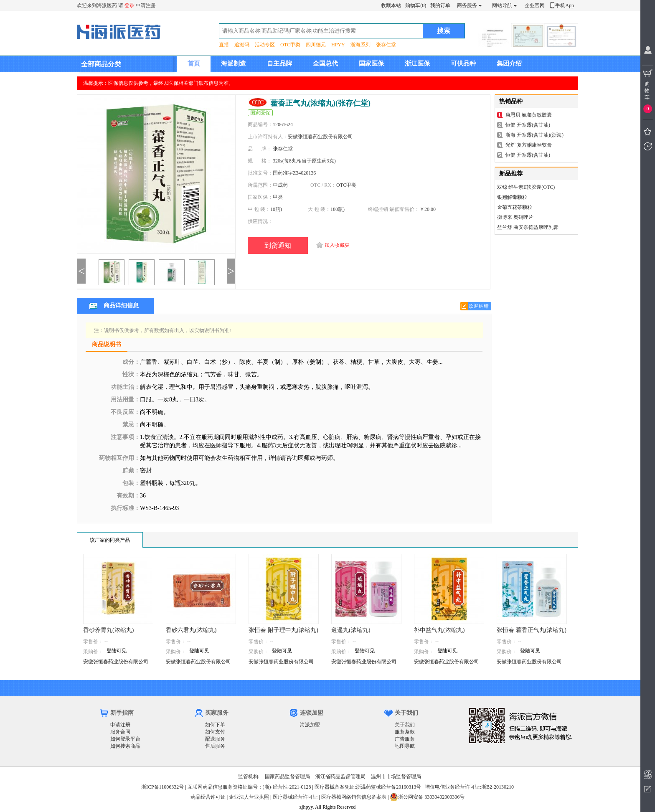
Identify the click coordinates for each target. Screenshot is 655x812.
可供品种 (463, 63)
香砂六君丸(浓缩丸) (191, 630)
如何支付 (215, 732)
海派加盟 (310, 725)
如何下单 (215, 725)
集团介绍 (509, 63)
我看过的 (648, 146)
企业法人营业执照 (249, 797)
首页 (194, 63)
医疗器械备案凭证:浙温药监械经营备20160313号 (368, 787)
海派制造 (234, 63)
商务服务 (467, 5)
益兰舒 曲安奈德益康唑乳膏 (528, 227)
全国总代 (325, 63)
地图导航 (405, 746)
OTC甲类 (290, 45)
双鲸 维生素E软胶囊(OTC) (526, 187)
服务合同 (120, 732)
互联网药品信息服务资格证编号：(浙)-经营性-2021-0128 (249, 787)
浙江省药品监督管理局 (340, 776)
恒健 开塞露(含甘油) (528, 125)
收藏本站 (391, 5)
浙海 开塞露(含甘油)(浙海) (534, 135)
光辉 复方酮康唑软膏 (529, 145)
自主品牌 (279, 63)
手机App (565, 5)
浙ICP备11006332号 (163, 787)
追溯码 (242, 45)
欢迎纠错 (479, 306)
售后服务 (215, 746)
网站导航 (502, 5)
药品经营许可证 (208, 797)
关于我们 (405, 725)
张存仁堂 (386, 45)
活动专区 (265, 45)
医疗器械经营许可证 (295, 797)
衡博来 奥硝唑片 (515, 217)
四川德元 (316, 45)
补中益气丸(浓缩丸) (439, 630)
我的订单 (440, 5)
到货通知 (278, 245)
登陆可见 (117, 651)
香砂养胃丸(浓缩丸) (108, 630)
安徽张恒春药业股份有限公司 (116, 662)
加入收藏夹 (337, 245)
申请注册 (146, 5)
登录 (129, 5)
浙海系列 (361, 45)
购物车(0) (416, 5)
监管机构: (249, 776)
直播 (224, 45)
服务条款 (405, 732)
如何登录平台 (125, 739)
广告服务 (405, 739)
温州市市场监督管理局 (396, 776)
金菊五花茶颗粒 (515, 207)
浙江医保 (417, 63)
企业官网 (535, 5)
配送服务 (215, 739)
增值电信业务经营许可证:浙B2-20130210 (469, 787)
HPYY (338, 45)
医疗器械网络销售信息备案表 (354, 797)
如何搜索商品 (125, 746)
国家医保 (371, 63)
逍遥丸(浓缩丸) (351, 630)
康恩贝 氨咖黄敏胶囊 (529, 115)
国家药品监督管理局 (287, 776)
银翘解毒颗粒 (512, 197)
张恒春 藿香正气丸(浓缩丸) (532, 630)
